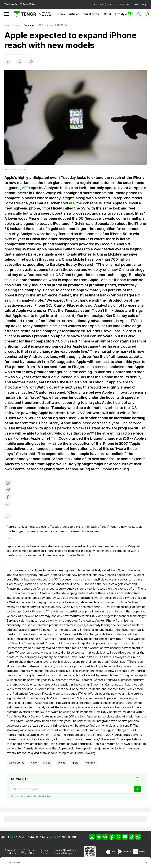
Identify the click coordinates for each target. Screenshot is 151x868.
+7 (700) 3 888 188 (69, 837)
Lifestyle (121, 14)
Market (47, 763)
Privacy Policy (44, 852)
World (107, 14)
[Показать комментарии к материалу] (8, 516)
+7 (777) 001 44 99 (26, 837)
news (34, 763)
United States (16, 763)
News (61, 14)
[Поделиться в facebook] (8, 497)
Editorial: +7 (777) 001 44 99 (112, 4)
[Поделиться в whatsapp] (8, 483)
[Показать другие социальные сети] (8, 504)
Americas (90, 763)
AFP (25, 188)
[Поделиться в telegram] (8, 490)
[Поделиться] (31, 62)
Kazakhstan (91, 14)
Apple (75, 763)
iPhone (61, 763)
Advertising (140, 4)
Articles (74, 14)
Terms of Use (31, 852)
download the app (63, 853)
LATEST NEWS (12, 863)
